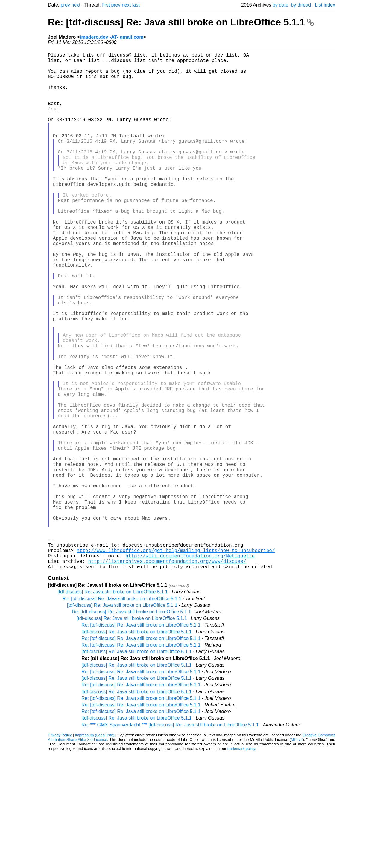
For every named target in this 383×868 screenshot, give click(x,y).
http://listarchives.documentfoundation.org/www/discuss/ (167, 675)
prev (65, 5)
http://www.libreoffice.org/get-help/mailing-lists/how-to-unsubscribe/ (176, 662)
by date (280, 5)
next (76, 5)
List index (325, 5)
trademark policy (241, 863)
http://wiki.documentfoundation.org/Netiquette (190, 668)
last (136, 5)
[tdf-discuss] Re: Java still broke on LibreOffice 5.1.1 (113, 707)
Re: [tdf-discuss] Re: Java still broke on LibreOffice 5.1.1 (181, 22)
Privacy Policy (60, 850)
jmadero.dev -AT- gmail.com (112, 37)
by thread (301, 5)
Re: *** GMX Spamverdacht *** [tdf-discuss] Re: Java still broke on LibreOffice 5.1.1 (170, 840)
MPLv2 (297, 854)
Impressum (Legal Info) (95, 850)
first (106, 5)
